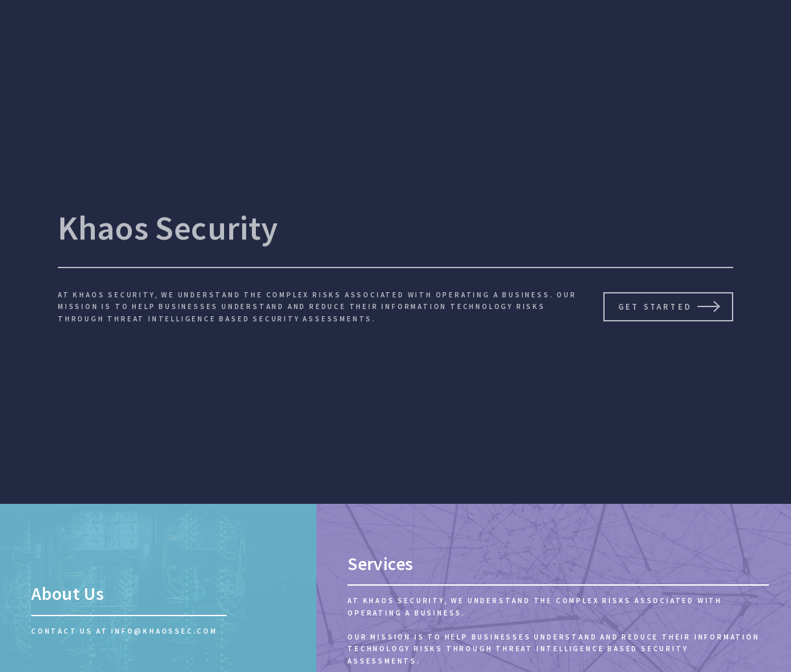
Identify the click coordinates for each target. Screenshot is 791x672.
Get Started (655, 306)
